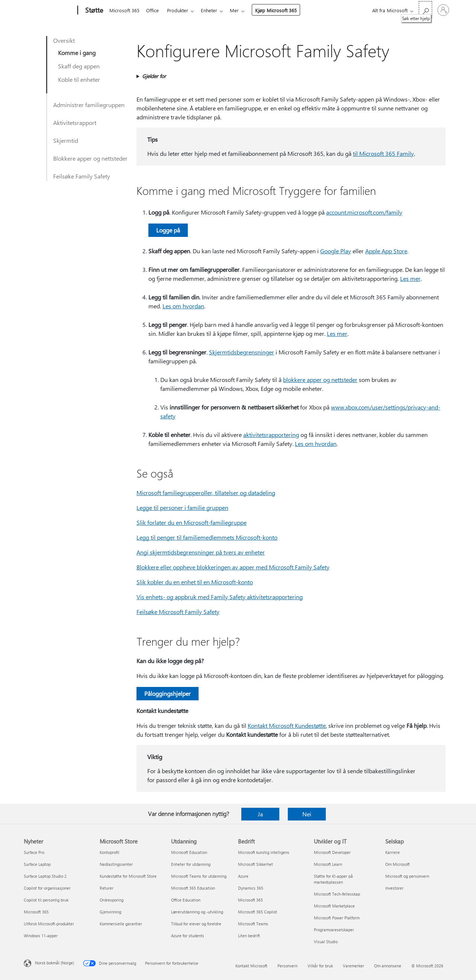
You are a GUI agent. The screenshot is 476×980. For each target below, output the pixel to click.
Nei (307, 814)
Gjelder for (154, 76)
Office (154, 10)
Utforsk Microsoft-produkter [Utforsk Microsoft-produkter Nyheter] (49, 924)
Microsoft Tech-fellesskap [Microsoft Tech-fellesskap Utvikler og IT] (337, 894)
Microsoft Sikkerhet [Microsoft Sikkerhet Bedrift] (255, 864)
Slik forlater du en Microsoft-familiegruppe (192, 522)
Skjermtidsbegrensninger (242, 352)
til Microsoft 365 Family (383, 153)
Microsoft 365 (124, 10)
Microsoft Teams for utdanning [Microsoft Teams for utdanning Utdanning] (199, 876)
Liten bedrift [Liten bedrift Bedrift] (249, 936)
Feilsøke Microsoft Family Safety (178, 612)
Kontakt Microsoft (251, 966)
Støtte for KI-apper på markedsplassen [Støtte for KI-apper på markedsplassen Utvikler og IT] (333, 879)
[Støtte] (93, 10)
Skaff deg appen (79, 66)
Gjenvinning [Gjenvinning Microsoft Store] (110, 912)
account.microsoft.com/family (364, 212)
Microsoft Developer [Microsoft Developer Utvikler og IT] (332, 852)
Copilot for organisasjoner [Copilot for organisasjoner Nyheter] (47, 888)
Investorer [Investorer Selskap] (394, 888)
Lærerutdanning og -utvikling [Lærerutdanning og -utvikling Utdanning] (197, 912)
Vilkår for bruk (320, 966)
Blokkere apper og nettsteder (90, 158)
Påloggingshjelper (168, 693)
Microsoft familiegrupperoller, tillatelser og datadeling (206, 493)
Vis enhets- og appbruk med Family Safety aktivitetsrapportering (220, 597)
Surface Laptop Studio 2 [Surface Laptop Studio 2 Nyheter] (45, 876)
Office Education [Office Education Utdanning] (186, 900)
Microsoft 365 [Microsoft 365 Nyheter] (36, 912)
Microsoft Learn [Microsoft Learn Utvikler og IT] (328, 864)
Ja (260, 814)
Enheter (213, 10)
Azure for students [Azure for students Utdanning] (188, 936)
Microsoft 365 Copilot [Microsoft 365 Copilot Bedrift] (258, 912)
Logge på (168, 230)
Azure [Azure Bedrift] (243, 876)
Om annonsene (388, 966)
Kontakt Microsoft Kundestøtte (287, 725)
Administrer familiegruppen (89, 105)
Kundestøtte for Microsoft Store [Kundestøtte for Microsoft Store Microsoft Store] (128, 876)
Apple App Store (386, 251)
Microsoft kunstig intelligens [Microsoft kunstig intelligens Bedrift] (264, 852)
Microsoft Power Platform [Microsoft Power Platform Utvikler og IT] (337, 918)
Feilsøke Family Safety (82, 176)
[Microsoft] (49, 10)
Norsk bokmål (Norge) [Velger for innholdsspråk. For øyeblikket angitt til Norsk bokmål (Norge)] (54, 963)
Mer (240, 10)
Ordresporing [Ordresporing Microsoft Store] (112, 900)
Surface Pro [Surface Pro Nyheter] (34, 852)
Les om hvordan (183, 306)
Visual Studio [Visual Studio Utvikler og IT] (326, 942)
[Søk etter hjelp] (425, 9)
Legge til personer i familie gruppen (182, 507)
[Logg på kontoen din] (443, 10)
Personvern (287, 966)
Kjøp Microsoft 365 (282, 10)
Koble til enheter (79, 79)
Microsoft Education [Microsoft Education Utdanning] (189, 852)
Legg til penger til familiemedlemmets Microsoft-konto (207, 537)
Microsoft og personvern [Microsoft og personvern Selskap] (407, 876)
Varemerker (353, 966)
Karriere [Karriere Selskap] (393, 852)
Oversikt (64, 40)
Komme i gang (77, 53)
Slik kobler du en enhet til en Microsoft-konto (195, 582)
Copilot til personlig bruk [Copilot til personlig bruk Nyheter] (46, 900)
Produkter (181, 10)
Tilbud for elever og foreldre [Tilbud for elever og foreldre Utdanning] (196, 924)
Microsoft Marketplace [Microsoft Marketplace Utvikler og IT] (334, 906)
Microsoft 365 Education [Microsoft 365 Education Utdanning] (193, 888)
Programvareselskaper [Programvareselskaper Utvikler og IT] (334, 930)
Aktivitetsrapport (75, 123)
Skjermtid (66, 140)
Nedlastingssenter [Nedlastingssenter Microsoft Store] (116, 864)
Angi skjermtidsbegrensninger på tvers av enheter (201, 552)
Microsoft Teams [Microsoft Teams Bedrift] (253, 924)
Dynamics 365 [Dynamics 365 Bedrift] (251, 888)
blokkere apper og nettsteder (320, 380)
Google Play (336, 251)
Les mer (410, 278)
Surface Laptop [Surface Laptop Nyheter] (37, 864)
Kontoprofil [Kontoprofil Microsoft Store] (110, 852)
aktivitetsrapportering (271, 435)
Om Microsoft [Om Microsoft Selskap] (398, 864)
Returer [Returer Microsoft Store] (107, 888)
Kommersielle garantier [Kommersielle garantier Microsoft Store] (121, 924)
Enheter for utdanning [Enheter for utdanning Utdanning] (191, 864)
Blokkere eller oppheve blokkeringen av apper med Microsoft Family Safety (233, 567)
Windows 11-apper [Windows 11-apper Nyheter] (41, 936)
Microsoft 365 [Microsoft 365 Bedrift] (250, 900)
